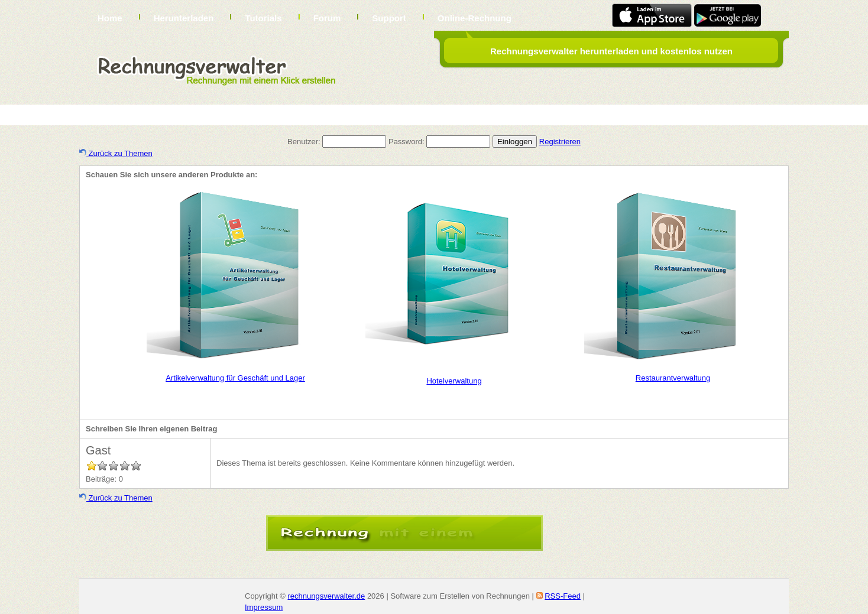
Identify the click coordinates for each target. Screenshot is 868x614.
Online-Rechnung (475, 18)
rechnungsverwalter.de (326, 596)
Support (389, 18)
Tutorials (263, 18)
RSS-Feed (563, 596)
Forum (327, 18)
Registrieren (560, 142)
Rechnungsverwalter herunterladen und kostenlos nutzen (611, 51)
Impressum (264, 607)
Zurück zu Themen (116, 153)
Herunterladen (184, 18)
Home (110, 18)
